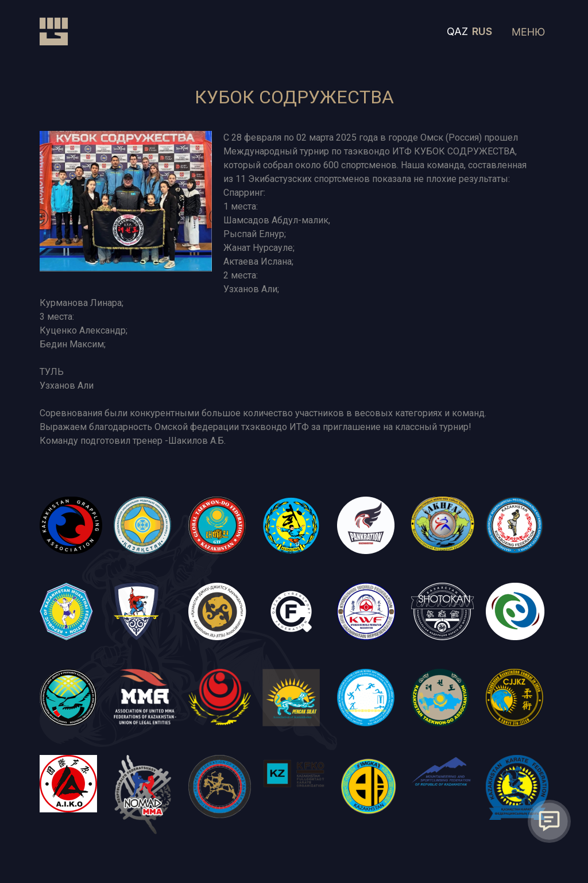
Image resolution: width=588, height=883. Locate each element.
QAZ (457, 31)
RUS (482, 31)
